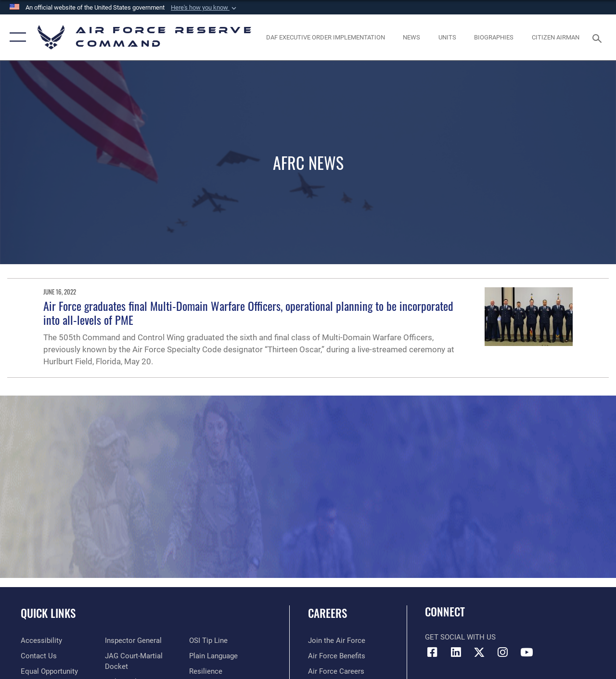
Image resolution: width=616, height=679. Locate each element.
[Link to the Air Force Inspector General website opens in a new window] (133, 641)
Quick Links (48, 613)
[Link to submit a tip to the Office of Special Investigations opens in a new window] (208, 641)
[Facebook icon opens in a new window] (432, 652)
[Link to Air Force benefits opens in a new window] (337, 656)
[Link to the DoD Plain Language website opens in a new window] (213, 656)
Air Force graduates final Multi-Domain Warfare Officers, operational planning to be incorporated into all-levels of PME (248, 313)
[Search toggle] (599, 37)
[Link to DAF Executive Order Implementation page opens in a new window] (326, 38)
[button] (205, 8)
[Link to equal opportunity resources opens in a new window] (49, 671)
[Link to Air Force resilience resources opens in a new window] (206, 671)
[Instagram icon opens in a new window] (503, 652)
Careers (327, 613)
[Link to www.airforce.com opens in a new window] (337, 641)
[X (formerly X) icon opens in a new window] (479, 652)
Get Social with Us (460, 637)
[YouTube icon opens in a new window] (526, 652)
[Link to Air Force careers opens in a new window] (336, 671)
